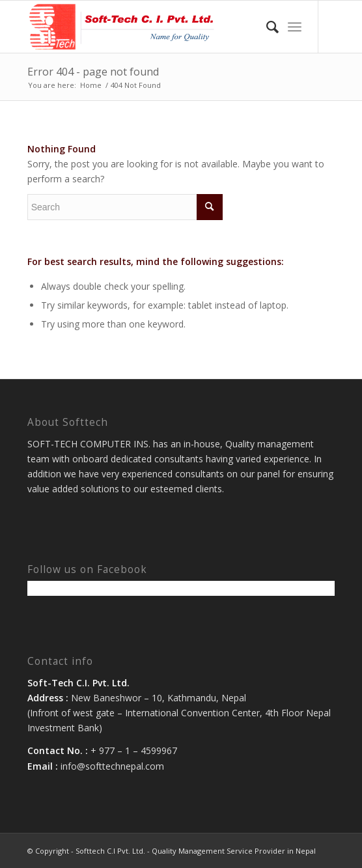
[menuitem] (266, 27)
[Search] (266, 27)
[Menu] (295, 27)
